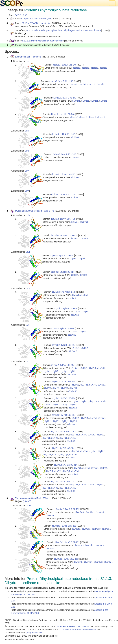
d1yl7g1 (64, 371)
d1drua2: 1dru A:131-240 (64, 154)
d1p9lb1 (83, 258)
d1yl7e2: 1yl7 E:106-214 (62, 432)
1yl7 (28, 361)
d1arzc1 (94, 68)
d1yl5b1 (84, 295)
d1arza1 (77, 68)
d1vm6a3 (79, 512)
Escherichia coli (23, 57)
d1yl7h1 (73, 371)
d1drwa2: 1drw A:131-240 (64, 194)
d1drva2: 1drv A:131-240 (63, 174)
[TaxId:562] (36, 57)
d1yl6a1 (75, 332)
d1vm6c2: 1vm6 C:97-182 (67, 542)
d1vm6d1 (51, 515)
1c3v (28, 215)
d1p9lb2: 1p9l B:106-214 (62, 272)
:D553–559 (80, 629)
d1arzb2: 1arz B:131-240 (61, 81)
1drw (27, 191)
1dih (26, 131)
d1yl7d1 (101, 368)
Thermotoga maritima (25, 498)
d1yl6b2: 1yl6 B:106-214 (64, 345)
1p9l (28, 252)
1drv (27, 171)
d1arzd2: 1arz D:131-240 (62, 114)
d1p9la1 (74, 258)
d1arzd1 (104, 68)
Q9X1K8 (27, 501)
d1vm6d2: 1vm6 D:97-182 (66, 559)
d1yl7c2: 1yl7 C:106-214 (64, 398)
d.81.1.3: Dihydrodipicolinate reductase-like (43, 41)
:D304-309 (73, 626)
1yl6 (28, 325)
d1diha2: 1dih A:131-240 (63, 134)
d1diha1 (75, 137)
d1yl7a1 (75, 368)
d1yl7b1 (84, 368)
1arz (28, 61)
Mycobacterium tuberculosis (29, 211)
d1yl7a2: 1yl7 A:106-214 (63, 365)
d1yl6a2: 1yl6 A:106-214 (63, 328)
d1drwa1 (75, 197)
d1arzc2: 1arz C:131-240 (64, 98)
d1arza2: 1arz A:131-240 (64, 65)
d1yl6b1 (84, 332)
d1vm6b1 (89, 512)
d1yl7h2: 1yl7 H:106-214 (62, 482)
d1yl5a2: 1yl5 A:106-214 (63, 292)
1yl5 (28, 288)
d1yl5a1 (75, 295)
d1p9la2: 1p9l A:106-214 (62, 255)
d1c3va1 (75, 222)
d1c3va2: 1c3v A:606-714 (63, 219)
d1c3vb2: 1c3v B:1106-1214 (64, 235)
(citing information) (34, 633)
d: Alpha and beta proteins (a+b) (37, 19)
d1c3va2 (72, 298)
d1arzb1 (86, 68)
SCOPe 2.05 (21, 15)
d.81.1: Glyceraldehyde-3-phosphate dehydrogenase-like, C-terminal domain (64, 30)
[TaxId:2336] (42, 498)
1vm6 (28, 506)
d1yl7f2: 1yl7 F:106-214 (63, 448)
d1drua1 (76, 157)
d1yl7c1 (92, 368)
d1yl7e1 (47, 371)
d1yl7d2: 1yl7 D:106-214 (64, 415)
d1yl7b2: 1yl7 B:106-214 (63, 382)
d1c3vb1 (84, 222)
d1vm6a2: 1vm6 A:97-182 (67, 509)
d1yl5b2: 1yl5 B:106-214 (66, 308)
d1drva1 (75, 177)
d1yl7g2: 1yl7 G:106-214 (65, 465)
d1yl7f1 (55, 371)
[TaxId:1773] (48, 211)
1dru (27, 151)
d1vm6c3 (99, 512)
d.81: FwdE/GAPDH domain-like (35, 23)
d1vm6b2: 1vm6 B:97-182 (64, 526)
